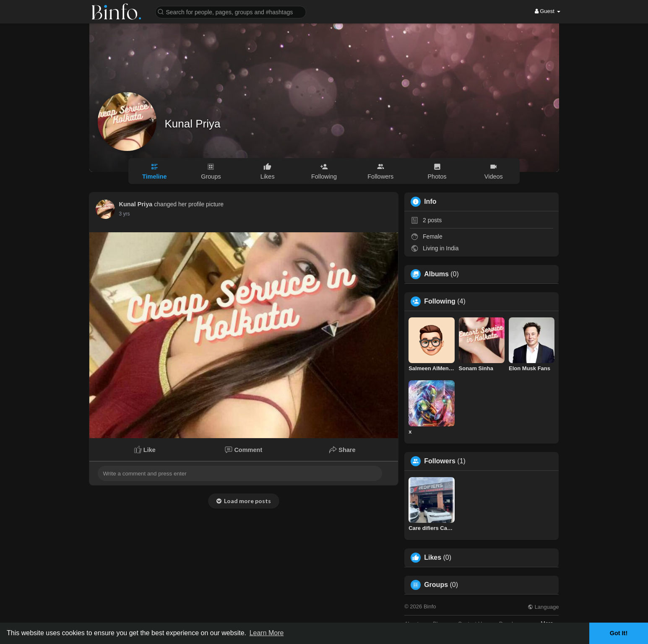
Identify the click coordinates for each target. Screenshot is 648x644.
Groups (436, 585)
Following (440, 301)
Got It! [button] (619, 633)
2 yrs (125, 214)
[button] (231, 12)
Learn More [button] (267, 633)
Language (543, 607)
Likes (433, 558)
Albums (436, 274)
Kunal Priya (193, 124)
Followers (440, 461)
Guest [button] (548, 11)
